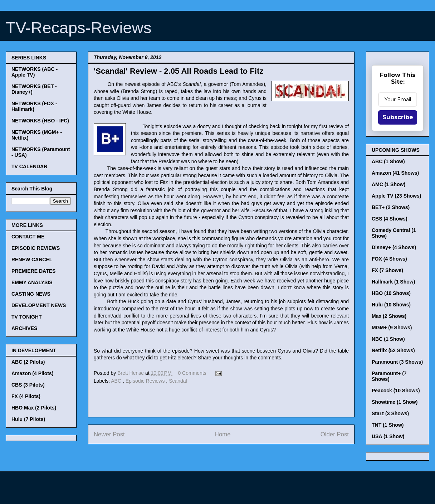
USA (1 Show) (388, 436)
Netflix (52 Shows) (393, 350)
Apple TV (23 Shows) (396, 196)
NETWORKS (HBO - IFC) (40, 121)
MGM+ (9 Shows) (392, 328)
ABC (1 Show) (388, 161)
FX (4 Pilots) (26, 396)
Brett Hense (131, 373)
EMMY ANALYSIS (32, 282)
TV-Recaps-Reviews (79, 28)
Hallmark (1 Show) (393, 282)
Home (223, 434)
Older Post (335, 434)
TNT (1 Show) (388, 425)
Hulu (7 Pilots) (28, 419)
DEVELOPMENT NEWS (39, 305)
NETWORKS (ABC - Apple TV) (35, 72)
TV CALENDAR (29, 166)
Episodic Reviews (146, 381)
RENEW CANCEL (32, 260)
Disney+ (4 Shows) (394, 247)
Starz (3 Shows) (390, 413)
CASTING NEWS (31, 294)
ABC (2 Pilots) (28, 362)
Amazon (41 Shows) (395, 173)
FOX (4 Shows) (389, 259)
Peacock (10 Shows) (396, 391)
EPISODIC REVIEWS (36, 248)
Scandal (178, 381)
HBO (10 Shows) (391, 293)
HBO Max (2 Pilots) (34, 408)
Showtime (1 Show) (395, 402)
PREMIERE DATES (33, 271)
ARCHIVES (24, 328)
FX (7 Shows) (387, 270)
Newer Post (109, 434)
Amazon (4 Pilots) (32, 373)
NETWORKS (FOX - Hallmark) (34, 106)
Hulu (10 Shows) (391, 305)
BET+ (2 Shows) (391, 207)
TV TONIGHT (27, 317)
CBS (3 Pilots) (28, 385)
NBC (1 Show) (388, 339)
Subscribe (398, 117)
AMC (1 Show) (388, 184)
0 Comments (192, 373)
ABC (117, 381)
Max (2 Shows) (389, 316)
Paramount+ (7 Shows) (389, 376)
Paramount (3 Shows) (397, 362)
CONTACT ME (28, 237)
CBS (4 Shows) (390, 219)
